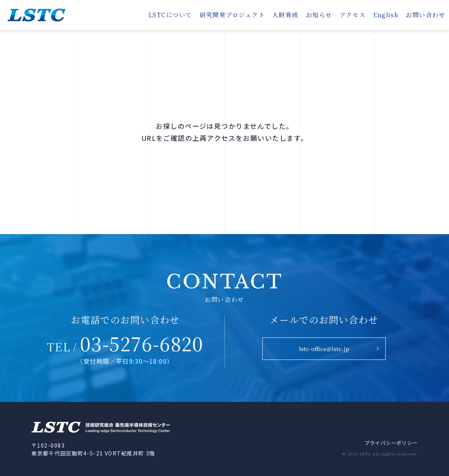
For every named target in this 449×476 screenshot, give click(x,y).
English (386, 15)
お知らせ (319, 15)
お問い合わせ (426, 15)
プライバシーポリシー (389, 443)
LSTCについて (170, 15)
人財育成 (285, 15)
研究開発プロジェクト (232, 15)
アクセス (353, 15)
